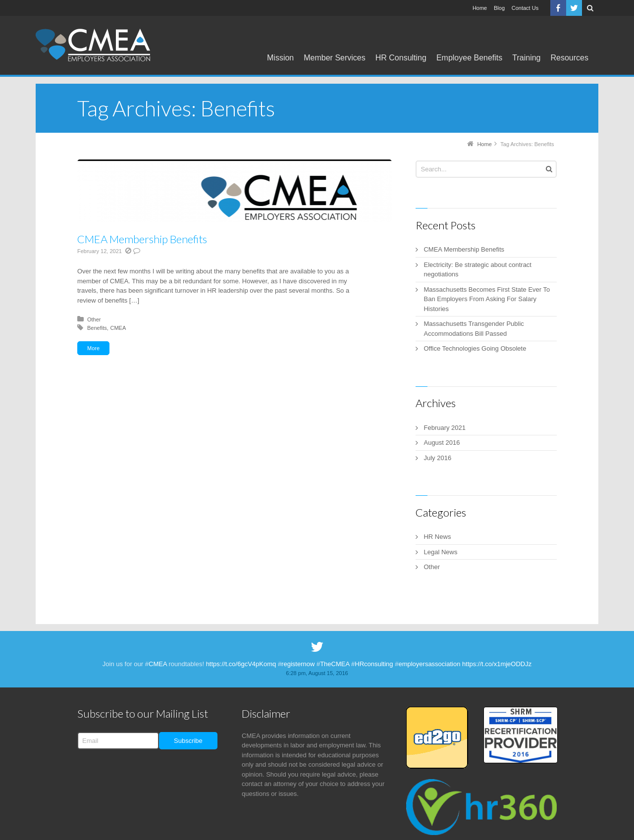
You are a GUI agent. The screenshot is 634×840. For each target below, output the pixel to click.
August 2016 (442, 443)
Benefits (97, 328)
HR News (437, 537)
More (93, 348)
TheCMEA (335, 664)
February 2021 (445, 428)
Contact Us (525, 8)
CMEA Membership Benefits (142, 239)
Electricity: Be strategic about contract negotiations (477, 270)
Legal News (440, 552)
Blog (499, 8)
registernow (298, 664)
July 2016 (437, 458)
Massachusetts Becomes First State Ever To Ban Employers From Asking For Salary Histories (487, 299)
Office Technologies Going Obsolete (475, 348)
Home (480, 8)
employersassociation (429, 664)
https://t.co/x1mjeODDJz (497, 664)
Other (94, 319)
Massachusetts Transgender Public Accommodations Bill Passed (474, 329)
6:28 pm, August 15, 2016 (317, 673)
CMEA (118, 328)
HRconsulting (374, 664)
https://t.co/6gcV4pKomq (241, 664)
